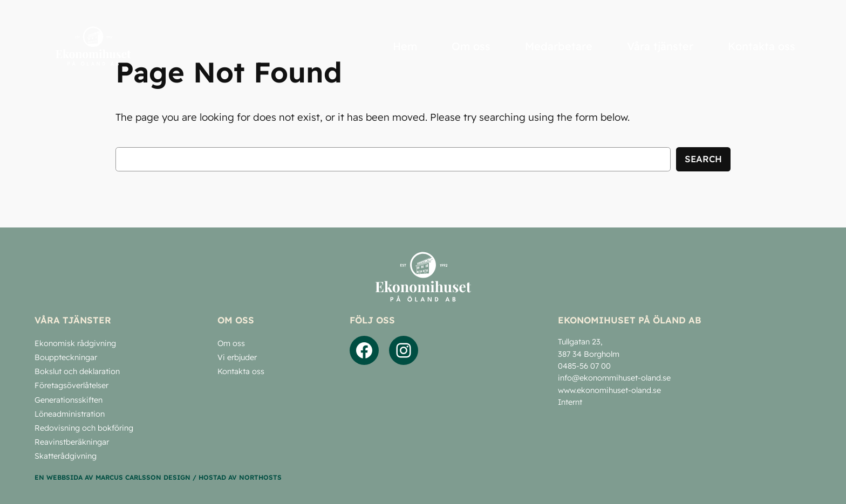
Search (703, 159)
